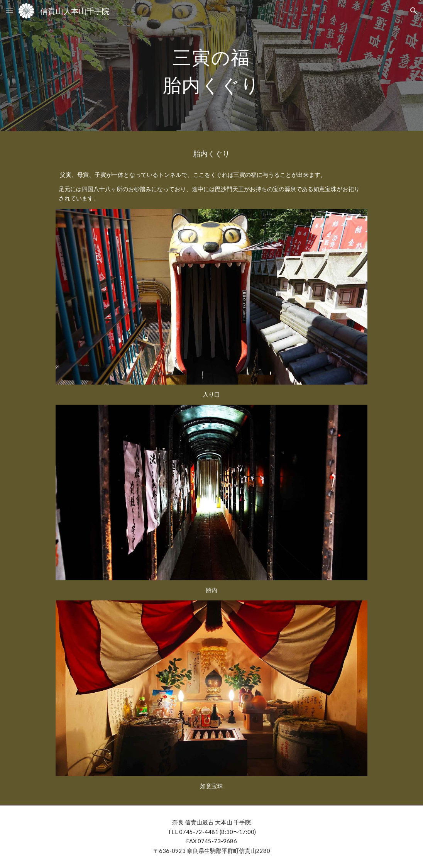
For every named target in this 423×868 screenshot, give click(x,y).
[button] (9, 11)
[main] (211, 65)
